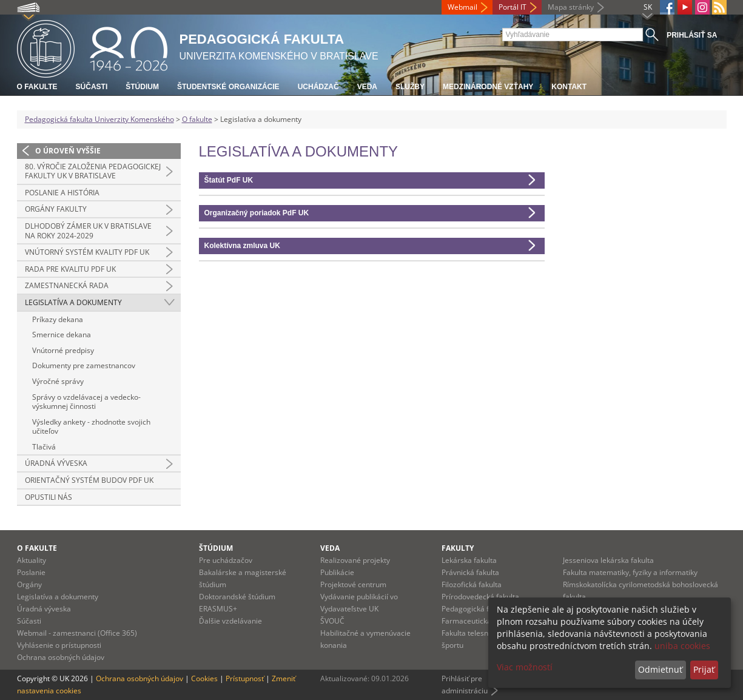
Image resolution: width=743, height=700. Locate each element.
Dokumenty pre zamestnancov (84, 365)
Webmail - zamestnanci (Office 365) (77, 633)
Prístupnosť (245, 678)
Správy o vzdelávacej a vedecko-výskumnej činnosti (86, 402)
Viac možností (525, 667)
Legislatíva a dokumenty (73, 302)
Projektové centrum (353, 584)
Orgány (29, 584)
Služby (410, 87)
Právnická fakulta (470, 572)
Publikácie (337, 572)
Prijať (704, 669)
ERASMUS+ (218, 609)
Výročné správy (58, 381)
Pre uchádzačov (226, 560)
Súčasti (92, 87)
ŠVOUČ (332, 621)
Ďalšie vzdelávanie (230, 621)
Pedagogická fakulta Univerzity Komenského (99, 119)
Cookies (204, 678)
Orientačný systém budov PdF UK (89, 480)
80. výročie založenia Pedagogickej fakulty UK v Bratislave (93, 171)
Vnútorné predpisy (63, 350)
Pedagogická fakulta (476, 609)
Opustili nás (49, 497)
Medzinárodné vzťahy (488, 87)
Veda (367, 87)
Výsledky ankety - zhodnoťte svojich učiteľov (91, 427)
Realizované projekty (355, 560)
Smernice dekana (62, 335)
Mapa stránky (571, 7)
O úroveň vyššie (68, 151)
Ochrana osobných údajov (61, 657)
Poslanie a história (62, 193)
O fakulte (37, 87)
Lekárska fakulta (469, 560)
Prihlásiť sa (692, 35)
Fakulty (458, 548)
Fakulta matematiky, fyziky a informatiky (630, 572)
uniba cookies (682, 646)
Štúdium (142, 87)
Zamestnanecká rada (67, 285)
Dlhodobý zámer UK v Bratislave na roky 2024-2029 (88, 231)
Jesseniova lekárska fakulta (608, 560)
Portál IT (513, 7)
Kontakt (569, 87)
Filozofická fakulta (472, 584)
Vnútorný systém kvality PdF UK (87, 252)
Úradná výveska (56, 463)
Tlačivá (44, 447)
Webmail (462, 7)
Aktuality (32, 560)
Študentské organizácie (228, 87)
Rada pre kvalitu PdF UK (70, 269)
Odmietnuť (660, 669)
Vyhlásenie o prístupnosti (59, 645)
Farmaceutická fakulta (479, 621)
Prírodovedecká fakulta (480, 597)
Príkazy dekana (58, 319)
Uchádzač (318, 87)
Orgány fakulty (56, 209)
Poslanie (31, 572)
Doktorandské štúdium (237, 597)
